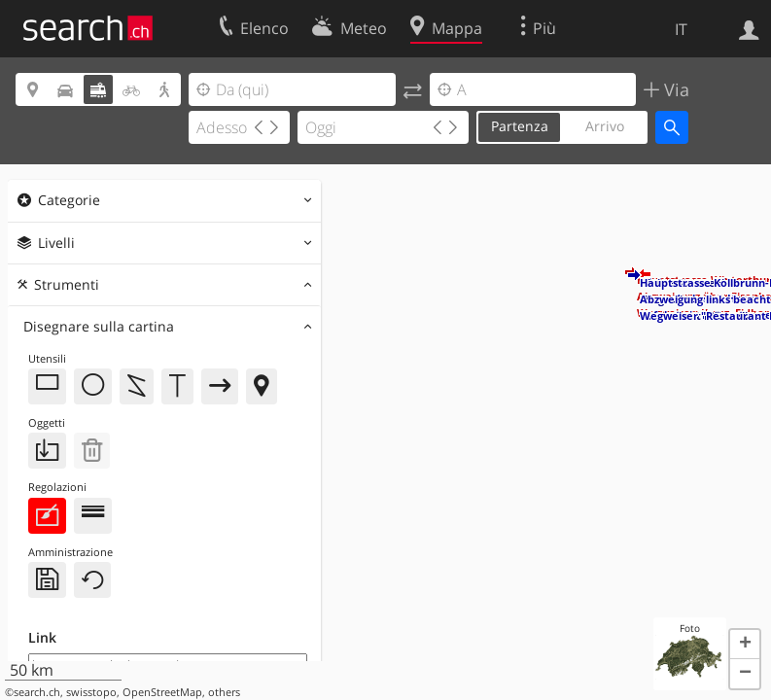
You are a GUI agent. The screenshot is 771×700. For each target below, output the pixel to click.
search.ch (37, 692)
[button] (632, 275)
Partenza (520, 126)
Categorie (69, 200)
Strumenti (67, 284)
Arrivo (605, 126)
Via (674, 89)
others (224, 692)
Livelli (56, 243)
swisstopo (91, 692)
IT (681, 29)
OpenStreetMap (162, 692)
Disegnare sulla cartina (99, 326)
